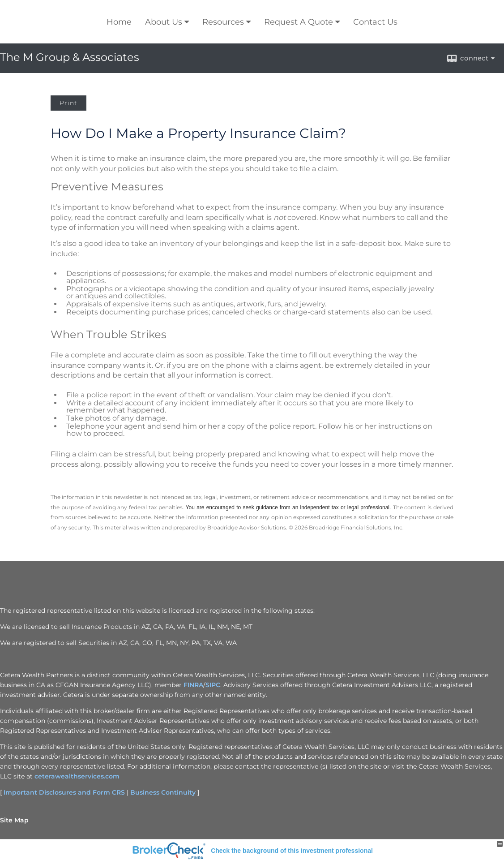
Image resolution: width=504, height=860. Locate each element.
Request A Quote (299, 22)
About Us (164, 22)
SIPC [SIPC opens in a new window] (213, 685)
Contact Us (375, 22)
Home (119, 22)
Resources (223, 22)
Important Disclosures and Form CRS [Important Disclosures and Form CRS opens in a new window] (64, 792)
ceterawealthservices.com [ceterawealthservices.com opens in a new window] (77, 776)
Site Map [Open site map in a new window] (14, 820)
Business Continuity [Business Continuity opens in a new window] (163, 792)
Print (68, 103)
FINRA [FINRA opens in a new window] (193, 685)
